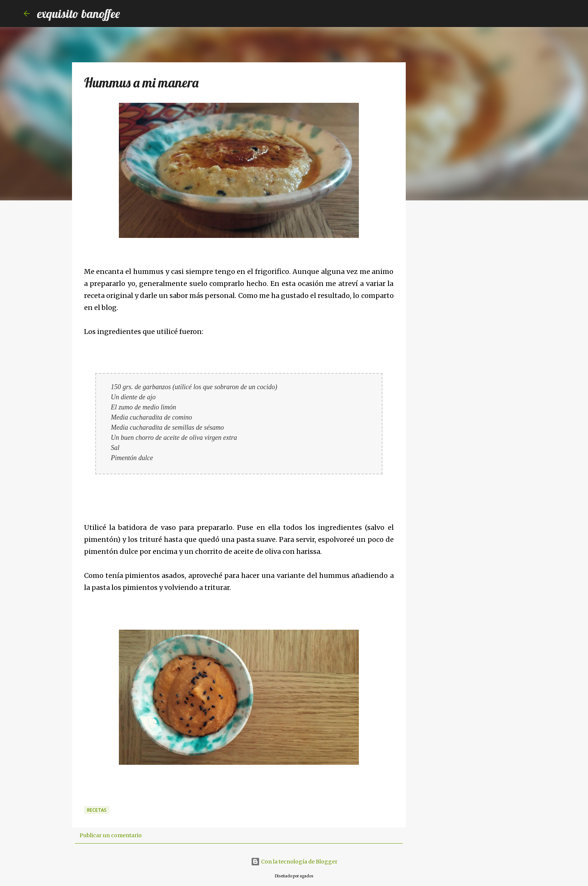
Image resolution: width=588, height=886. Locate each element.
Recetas (97, 810)
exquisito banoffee (79, 14)
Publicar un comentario (111, 835)
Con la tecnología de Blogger (294, 862)
